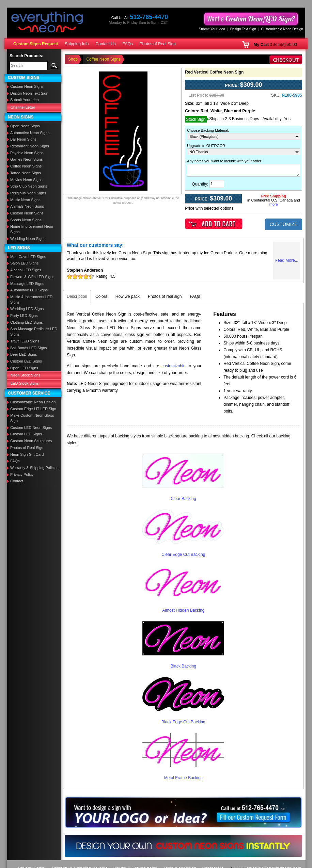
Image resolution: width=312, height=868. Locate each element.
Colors (101, 296)
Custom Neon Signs (27, 86)
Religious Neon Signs (28, 193)
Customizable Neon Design (282, 29)
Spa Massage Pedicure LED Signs (34, 332)
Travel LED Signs (25, 341)
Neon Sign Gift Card (27, 454)
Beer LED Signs (24, 354)
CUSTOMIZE (283, 224)
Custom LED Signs (26, 361)
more (274, 204)
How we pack (128, 296)
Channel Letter (23, 107)
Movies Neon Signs (26, 180)
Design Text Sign (243, 29)
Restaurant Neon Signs (30, 146)
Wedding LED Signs (27, 309)
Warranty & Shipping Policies (34, 468)
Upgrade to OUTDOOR (206, 146)
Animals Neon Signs (27, 206)
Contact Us (105, 44)
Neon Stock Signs (25, 375)
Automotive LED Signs (29, 290)
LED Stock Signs (25, 383)
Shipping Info (77, 44)
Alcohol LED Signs (26, 270)
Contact (17, 481)
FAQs (128, 44)
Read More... (286, 260)
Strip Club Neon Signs (29, 186)
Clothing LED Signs (26, 322)
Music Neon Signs (25, 200)
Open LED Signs (24, 368)
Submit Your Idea (212, 29)
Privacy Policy (22, 475)
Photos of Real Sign (158, 44)
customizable (173, 366)
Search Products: (26, 56)
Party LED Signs (24, 316)
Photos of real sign (165, 296)
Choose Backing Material (207, 130)
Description (77, 296)
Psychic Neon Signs (27, 153)
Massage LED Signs (27, 284)
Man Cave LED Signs (28, 257)
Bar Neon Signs (23, 139)
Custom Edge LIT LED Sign (33, 409)
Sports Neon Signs (26, 220)
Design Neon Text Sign (29, 93)
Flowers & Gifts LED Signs (32, 277)
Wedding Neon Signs (28, 239)
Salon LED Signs (24, 263)
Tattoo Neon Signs (26, 173)
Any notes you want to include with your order (224, 161)
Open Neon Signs (25, 126)
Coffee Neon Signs (26, 166)
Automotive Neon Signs (30, 133)
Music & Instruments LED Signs (31, 300)
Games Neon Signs (26, 159)
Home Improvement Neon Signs (32, 229)
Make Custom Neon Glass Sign (32, 418)
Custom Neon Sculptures (31, 441)
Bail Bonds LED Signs (29, 348)
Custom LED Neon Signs (31, 428)
